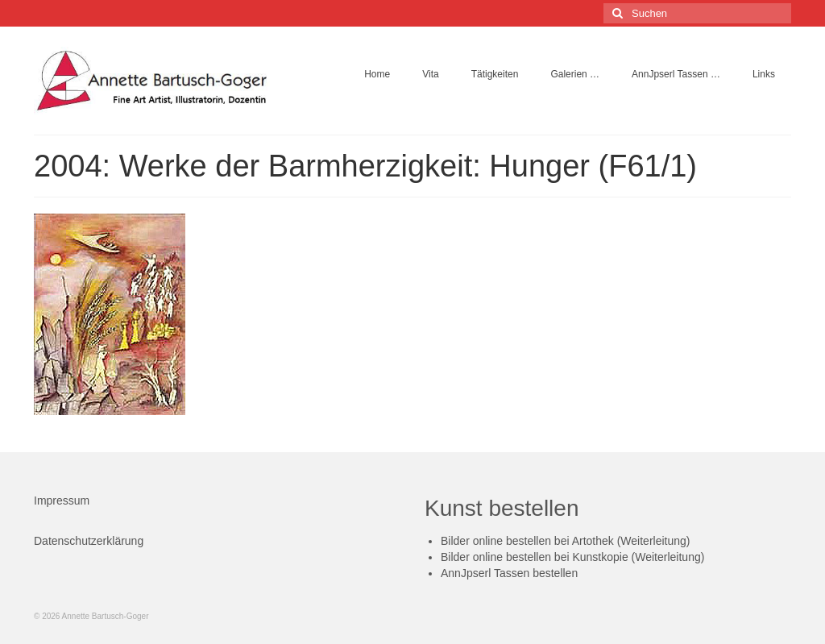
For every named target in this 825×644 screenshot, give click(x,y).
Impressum (62, 501)
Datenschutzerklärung (89, 541)
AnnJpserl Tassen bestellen (509, 573)
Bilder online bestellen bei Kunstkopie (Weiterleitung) (572, 557)
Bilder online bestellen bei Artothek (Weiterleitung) (565, 541)
